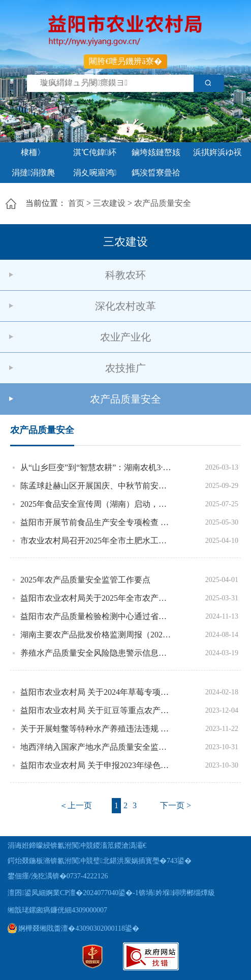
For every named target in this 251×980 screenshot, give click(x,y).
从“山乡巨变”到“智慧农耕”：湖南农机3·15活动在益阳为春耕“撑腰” (97, 467)
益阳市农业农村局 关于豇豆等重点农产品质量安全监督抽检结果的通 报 (97, 710)
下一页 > (176, 805)
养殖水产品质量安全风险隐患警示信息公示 (97, 653)
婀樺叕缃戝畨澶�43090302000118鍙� (73, 928)
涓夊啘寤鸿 (95, 173)
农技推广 (125, 368)
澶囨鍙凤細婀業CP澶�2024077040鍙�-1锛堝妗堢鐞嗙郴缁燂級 (111, 893)
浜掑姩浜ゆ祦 (217, 152)
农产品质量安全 (163, 203)
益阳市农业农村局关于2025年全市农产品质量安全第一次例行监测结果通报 (97, 598)
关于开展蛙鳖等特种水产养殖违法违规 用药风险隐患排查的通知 (97, 729)
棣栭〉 (33, 152)
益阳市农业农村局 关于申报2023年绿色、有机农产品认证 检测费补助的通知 (97, 765)
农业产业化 (125, 337)
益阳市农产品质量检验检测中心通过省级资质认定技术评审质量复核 (97, 616)
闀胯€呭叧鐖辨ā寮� (125, 61)
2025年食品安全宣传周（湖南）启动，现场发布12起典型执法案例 (97, 504)
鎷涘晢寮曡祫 (156, 173)
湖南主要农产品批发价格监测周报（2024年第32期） (97, 635)
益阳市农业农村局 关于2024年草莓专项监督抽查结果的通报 (97, 692)
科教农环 (125, 275)
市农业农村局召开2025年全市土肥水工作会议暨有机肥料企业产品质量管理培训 (97, 541)
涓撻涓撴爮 (34, 173)
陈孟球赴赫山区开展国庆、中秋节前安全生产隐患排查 (97, 486)
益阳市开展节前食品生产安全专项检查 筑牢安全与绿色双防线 (97, 522)
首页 (76, 203)
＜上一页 (76, 805)
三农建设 (109, 203)
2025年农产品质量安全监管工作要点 (85, 580)
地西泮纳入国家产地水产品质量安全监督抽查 (97, 747)
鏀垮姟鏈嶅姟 (156, 152)
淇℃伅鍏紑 (95, 152)
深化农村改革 (125, 306)
